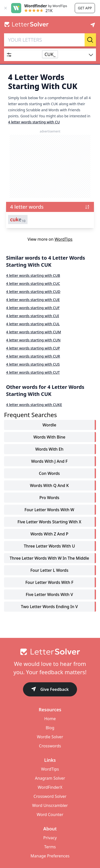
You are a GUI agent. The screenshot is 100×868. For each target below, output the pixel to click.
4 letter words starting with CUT (33, 372)
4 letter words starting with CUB (33, 275)
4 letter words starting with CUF (33, 308)
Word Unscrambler (50, 805)
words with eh (49, 449)
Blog (50, 728)
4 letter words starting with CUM (34, 332)
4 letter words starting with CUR (33, 356)
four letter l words (49, 570)
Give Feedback (50, 690)
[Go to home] (50, 652)
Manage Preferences (50, 856)
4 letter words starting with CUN (33, 340)
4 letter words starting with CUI (33, 316)
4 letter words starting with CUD (33, 292)
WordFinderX (50, 787)
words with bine (49, 437)
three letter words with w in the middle (49, 558)
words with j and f (49, 461)
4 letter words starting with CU (34, 122)
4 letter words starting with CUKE (34, 405)
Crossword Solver (50, 796)
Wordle (49, 425)
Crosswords (50, 746)
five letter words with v (49, 594)
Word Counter (50, 815)
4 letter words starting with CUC (33, 283)
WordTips (64, 239)
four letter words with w (49, 510)
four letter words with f (49, 582)
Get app (85, 8)
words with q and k (49, 485)
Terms (50, 847)
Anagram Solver (50, 778)
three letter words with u (49, 546)
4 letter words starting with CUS (33, 364)
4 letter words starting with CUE (33, 300)
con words (49, 473)
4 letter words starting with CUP (33, 348)
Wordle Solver (50, 737)
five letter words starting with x (49, 522)
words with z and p (49, 534)
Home (50, 719)
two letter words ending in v (49, 607)
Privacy (50, 838)
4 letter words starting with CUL (33, 324)
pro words (49, 498)
